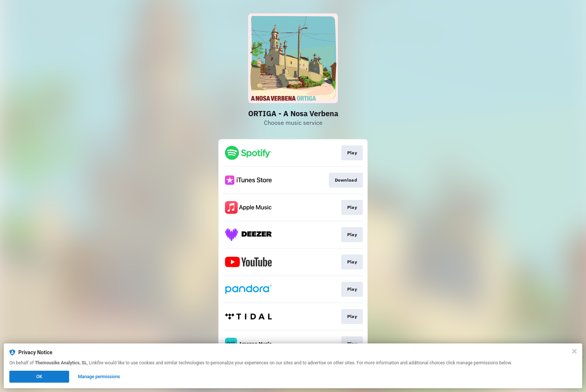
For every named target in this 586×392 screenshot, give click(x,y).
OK (39, 377)
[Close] (574, 351)
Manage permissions (99, 377)
